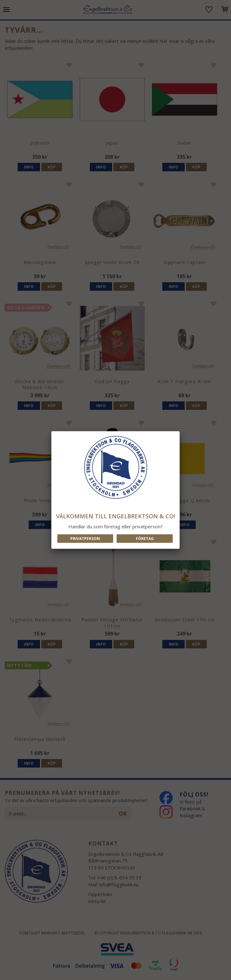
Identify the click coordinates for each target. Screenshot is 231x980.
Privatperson (85, 539)
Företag (145, 539)
